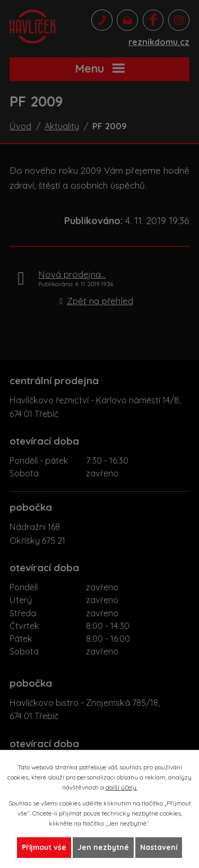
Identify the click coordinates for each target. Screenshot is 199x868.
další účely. (122, 787)
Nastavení (159, 847)
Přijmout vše (44, 847)
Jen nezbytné (103, 847)
